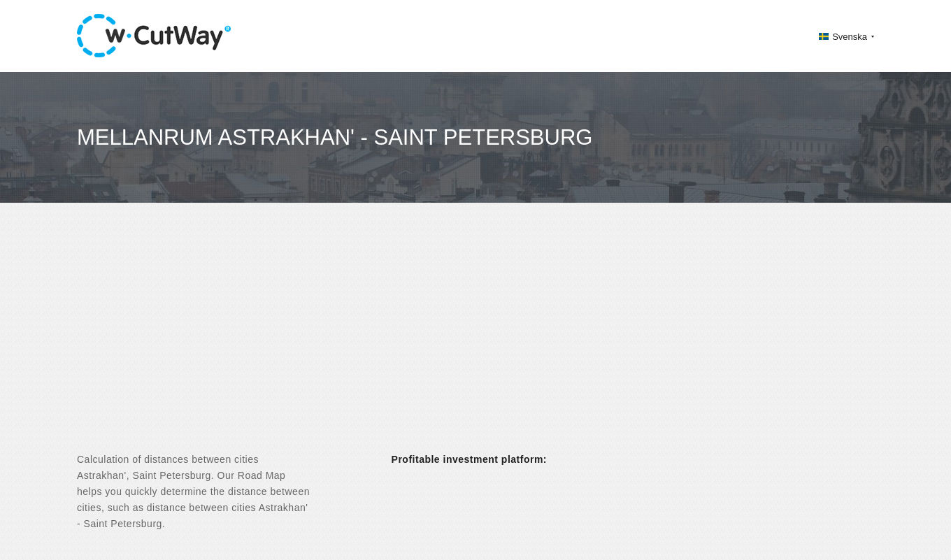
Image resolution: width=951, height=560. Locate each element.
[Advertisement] (475, 340)
